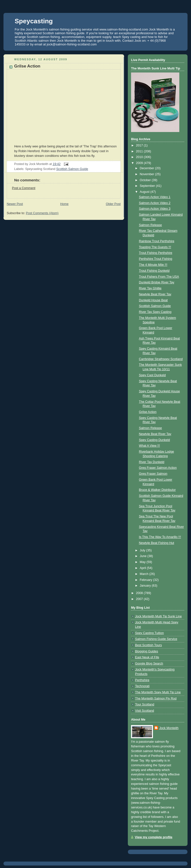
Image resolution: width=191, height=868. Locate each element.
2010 (140, 157)
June (144, 556)
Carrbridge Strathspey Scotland (161, 359)
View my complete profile (154, 837)
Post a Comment (24, 188)
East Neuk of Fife (147, 657)
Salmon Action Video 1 (155, 197)
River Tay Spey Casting (155, 312)
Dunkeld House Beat (153, 300)
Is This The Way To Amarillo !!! (160, 537)
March (145, 574)
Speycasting (34, 21)
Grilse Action (27, 66)
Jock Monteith (169, 728)
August (145, 192)
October (146, 180)
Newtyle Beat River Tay (155, 294)
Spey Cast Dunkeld (152, 375)
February (146, 580)
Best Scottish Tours (148, 645)
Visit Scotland (144, 711)
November (147, 174)
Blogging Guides (147, 651)
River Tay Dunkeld (152, 462)
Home (64, 204)
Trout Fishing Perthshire (156, 253)
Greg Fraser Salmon (153, 474)
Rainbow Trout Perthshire (157, 241)
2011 (140, 151)
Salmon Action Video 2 (155, 203)
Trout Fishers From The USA (159, 277)
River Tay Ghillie (150, 288)
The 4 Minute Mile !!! (153, 265)
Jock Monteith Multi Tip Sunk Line (158, 616)
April (143, 568)
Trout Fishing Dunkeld (154, 271)
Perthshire (142, 680)
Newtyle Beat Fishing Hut (157, 543)
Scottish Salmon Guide (72, 169)
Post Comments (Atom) (42, 213)
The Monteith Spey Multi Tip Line (158, 692)
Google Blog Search (149, 664)
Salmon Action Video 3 (155, 209)
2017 (140, 145)
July (143, 550)
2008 (140, 593)
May (143, 562)
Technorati (142, 686)
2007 (140, 599)
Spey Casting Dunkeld (155, 440)
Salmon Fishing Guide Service (156, 639)
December (147, 168)
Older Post (113, 204)
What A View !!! (150, 446)
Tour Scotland (145, 704)
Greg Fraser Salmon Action (158, 468)
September (148, 186)
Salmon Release (151, 225)
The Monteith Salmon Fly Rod (156, 699)
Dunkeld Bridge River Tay (157, 282)
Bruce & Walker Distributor (157, 490)
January (146, 586)
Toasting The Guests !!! (155, 247)
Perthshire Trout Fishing (156, 259)
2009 (140, 163)
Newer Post (15, 204)
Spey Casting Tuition (149, 633)
